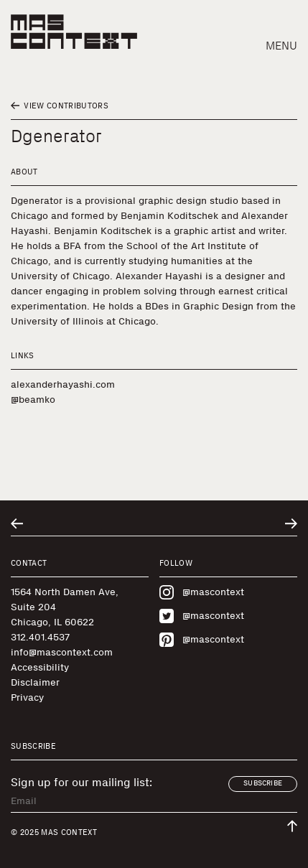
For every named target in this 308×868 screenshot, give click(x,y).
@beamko (33, 400)
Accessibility (40, 667)
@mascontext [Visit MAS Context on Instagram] (202, 592)
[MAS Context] (74, 32)
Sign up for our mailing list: (81, 783)
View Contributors (60, 106)
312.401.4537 (40, 637)
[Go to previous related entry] (17, 524)
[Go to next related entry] (291, 524)
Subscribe (263, 783)
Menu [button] (281, 46)
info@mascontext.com (62, 652)
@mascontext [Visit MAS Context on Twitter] (202, 616)
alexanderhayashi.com (63, 384)
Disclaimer (35, 682)
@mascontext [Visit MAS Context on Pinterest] (202, 640)
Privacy (27, 697)
